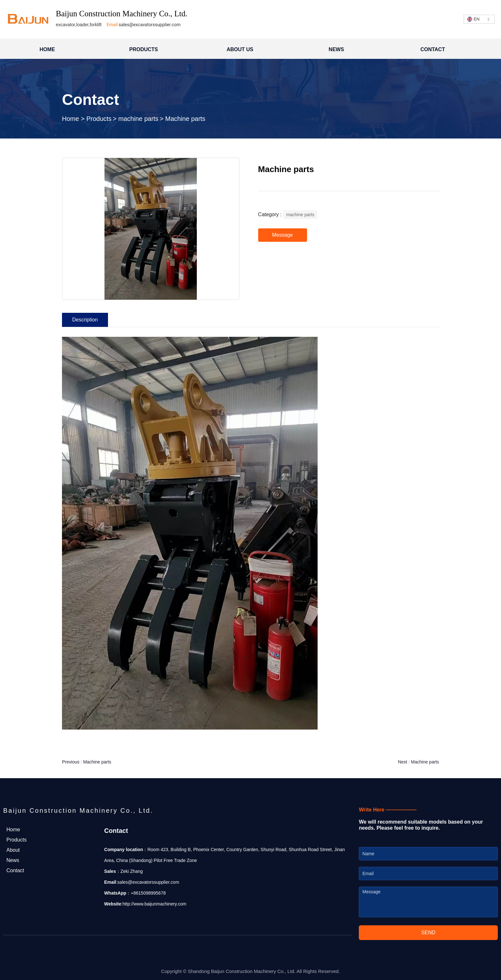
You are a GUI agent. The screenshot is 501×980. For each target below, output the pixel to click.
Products (99, 119)
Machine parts (97, 762)
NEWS (336, 49)
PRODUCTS (144, 49)
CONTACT (433, 49)
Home (71, 119)
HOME (47, 49)
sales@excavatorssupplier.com (150, 25)
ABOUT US (240, 49)
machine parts (138, 119)
